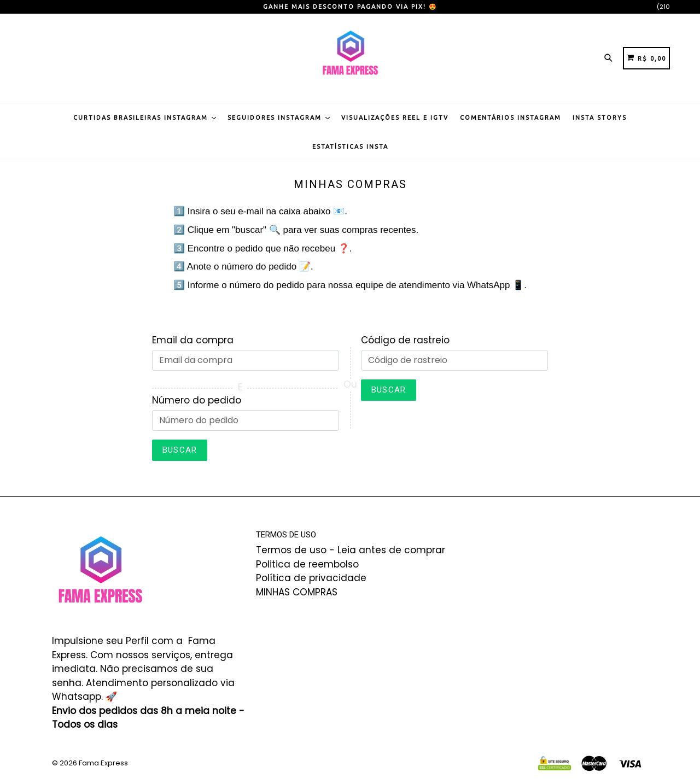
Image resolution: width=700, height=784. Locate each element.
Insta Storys (600, 118)
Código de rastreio (405, 340)
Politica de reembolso (307, 564)
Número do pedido (197, 400)
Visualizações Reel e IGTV (395, 118)
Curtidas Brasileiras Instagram (145, 118)
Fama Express (103, 763)
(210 (663, 7)
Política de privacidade (311, 578)
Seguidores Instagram (279, 118)
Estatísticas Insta (350, 147)
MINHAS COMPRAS (297, 592)
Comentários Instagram (511, 118)
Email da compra (193, 340)
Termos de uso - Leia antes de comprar (351, 550)
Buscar (180, 450)
